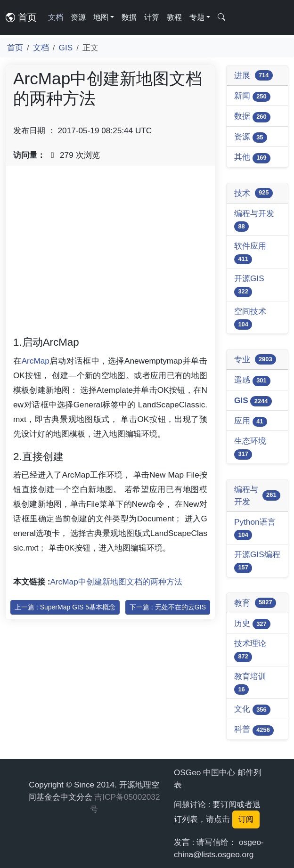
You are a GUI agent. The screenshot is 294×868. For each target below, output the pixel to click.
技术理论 (250, 650)
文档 (56, 17)
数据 (129, 17)
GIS (66, 48)
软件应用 (250, 253)
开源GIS (249, 285)
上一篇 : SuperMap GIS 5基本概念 (65, 607)
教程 (174, 17)
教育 (255, 603)
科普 (254, 730)
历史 (252, 624)
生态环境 (250, 448)
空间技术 (250, 318)
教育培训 (250, 683)
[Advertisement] (110, 254)
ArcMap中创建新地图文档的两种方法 (116, 582)
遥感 (252, 380)
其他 (252, 158)
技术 (253, 193)
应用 (251, 421)
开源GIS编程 (257, 561)
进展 (253, 75)
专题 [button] (197, 17)
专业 (255, 359)
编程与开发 (254, 220)
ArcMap (36, 361)
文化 (252, 710)
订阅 (246, 819)
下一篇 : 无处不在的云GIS (168, 607)
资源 (78, 17)
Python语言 (255, 529)
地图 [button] (101, 17)
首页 (21, 17)
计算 (152, 17)
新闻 (252, 96)
